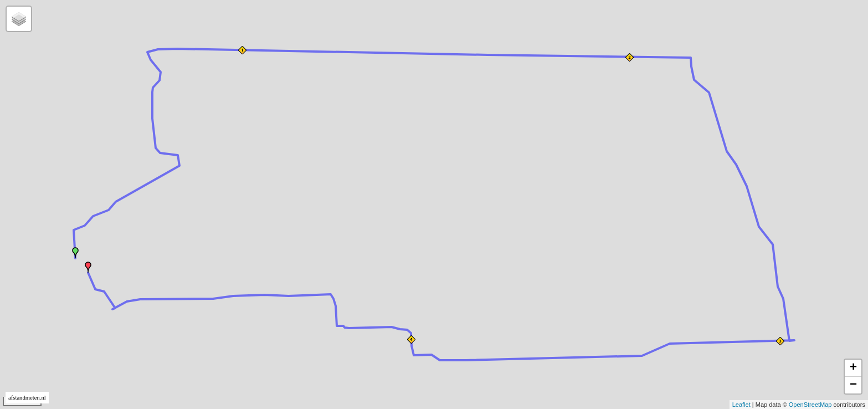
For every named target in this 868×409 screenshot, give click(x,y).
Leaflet (741, 405)
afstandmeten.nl (27, 398)
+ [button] (853, 368)
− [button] (853, 385)
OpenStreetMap (810, 405)
